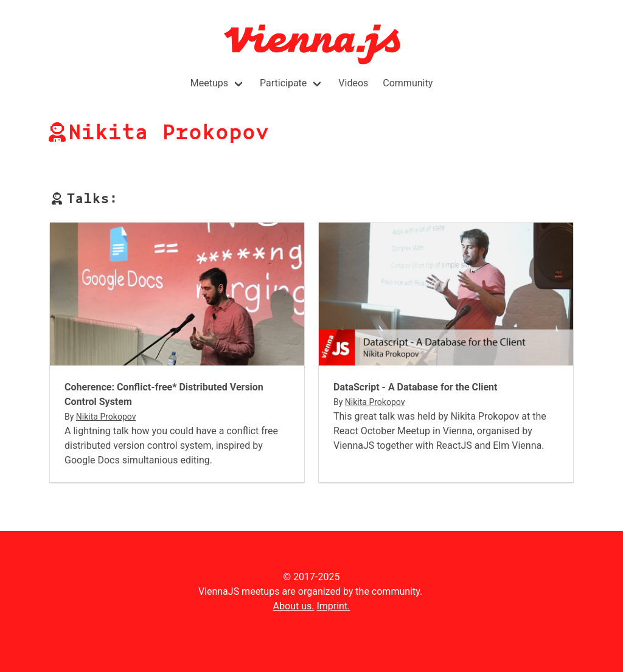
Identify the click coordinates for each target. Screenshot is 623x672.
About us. (294, 606)
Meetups (209, 83)
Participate (283, 83)
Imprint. (333, 606)
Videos (353, 83)
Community (408, 83)
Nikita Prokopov (106, 417)
